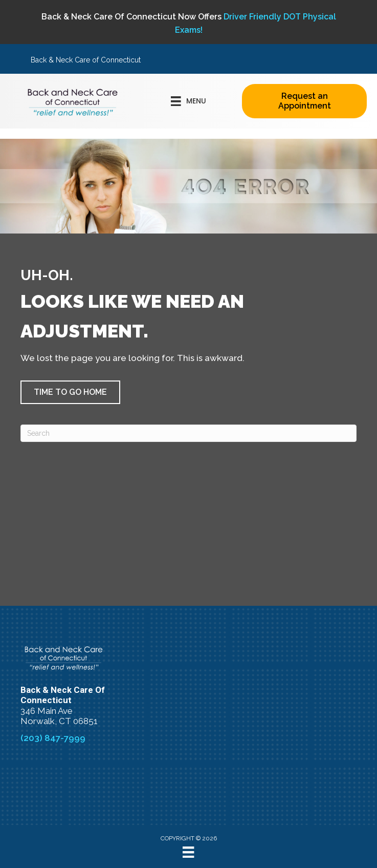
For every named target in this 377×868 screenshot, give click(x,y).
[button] (70, 392)
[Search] (188, 433)
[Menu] (188, 852)
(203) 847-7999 (53, 738)
